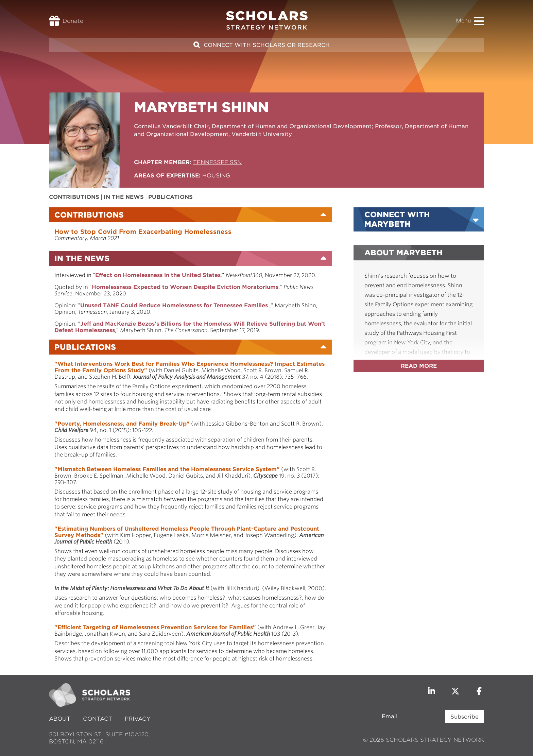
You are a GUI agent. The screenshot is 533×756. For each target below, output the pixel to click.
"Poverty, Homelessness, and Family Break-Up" (122, 424)
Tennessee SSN (217, 162)
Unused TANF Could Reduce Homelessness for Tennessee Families (175, 305)
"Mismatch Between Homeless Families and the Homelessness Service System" (167, 469)
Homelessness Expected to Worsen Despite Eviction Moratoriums (185, 287)
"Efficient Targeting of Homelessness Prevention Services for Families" (155, 627)
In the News (124, 197)
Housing (216, 176)
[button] (479, 21)
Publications (170, 197)
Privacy (138, 719)
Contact (98, 719)
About (61, 719)
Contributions (74, 197)
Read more (419, 366)
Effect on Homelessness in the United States (158, 275)
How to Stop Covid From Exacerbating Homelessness (143, 232)
